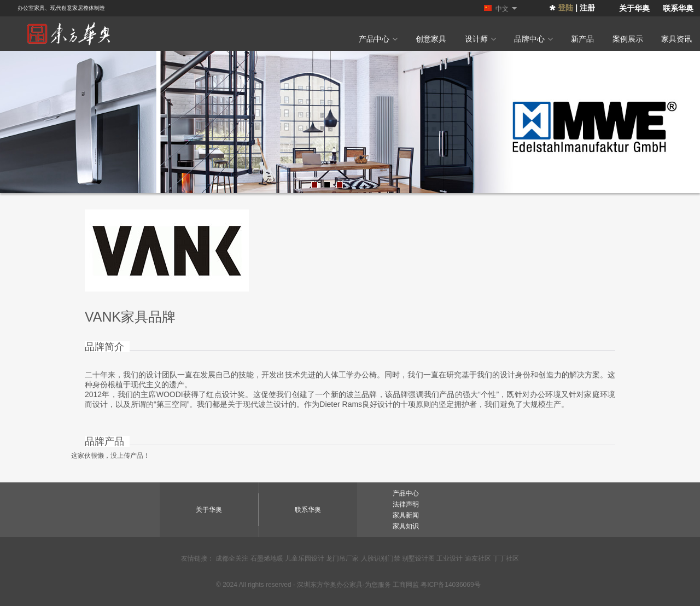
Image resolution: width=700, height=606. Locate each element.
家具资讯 (676, 39)
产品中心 (378, 39)
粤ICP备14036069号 (450, 585)
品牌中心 (533, 39)
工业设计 (450, 558)
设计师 (480, 39)
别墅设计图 (418, 558)
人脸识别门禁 (381, 558)
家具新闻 (406, 515)
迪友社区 (478, 558)
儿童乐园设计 (305, 558)
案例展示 (628, 39)
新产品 (582, 39)
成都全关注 (232, 558)
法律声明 (406, 504)
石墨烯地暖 (267, 558)
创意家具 (431, 39)
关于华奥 (634, 8)
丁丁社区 (506, 558)
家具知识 (406, 526)
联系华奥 (678, 8)
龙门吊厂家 (342, 558)
